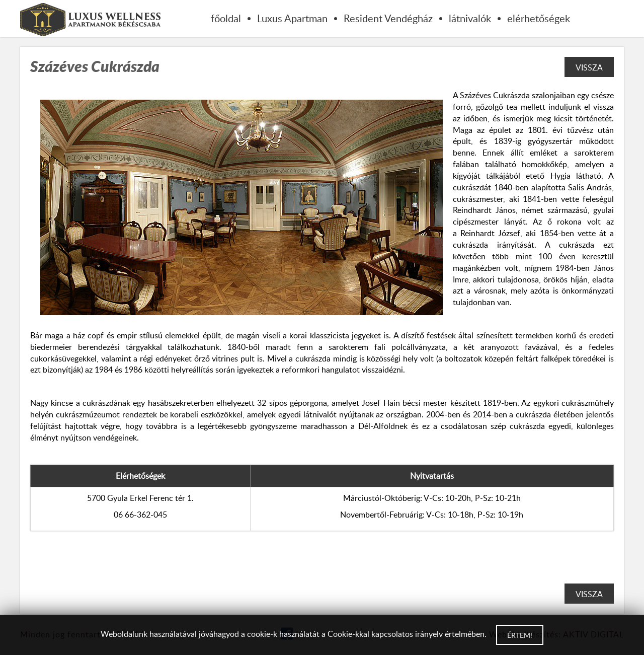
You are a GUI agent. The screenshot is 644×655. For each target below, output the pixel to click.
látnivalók (470, 18)
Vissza (589, 67)
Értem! (520, 635)
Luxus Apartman (292, 18)
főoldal (226, 18)
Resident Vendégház (388, 18)
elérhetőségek (539, 18)
